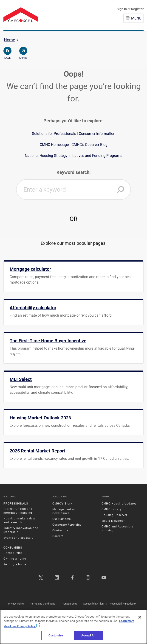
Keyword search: (74, 172)
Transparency (69, 604)
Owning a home (15, 559)
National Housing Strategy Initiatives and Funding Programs (73, 156)
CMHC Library (112, 509)
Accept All (88, 635)
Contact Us (60, 530)
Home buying (13, 553)
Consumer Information (97, 134)
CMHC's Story (62, 504)
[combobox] (73, 190)
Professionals (16, 504)
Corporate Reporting (67, 525)
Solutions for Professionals (54, 134)
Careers (58, 536)
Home (10, 40)
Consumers (13, 548)
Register (137, 9)
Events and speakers (18, 538)
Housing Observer (114, 515)
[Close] (140, 617)
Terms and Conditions (43, 604)
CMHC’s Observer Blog (89, 145)
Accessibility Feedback (123, 604)
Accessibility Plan (93, 604)
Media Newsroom (114, 521)
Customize (56, 635)
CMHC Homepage (54, 145)
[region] (73, 627)
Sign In (122, 9)
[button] (121, 190)
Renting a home (15, 564)
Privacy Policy (16, 604)
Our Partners (62, 519)
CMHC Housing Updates (119, 504)
